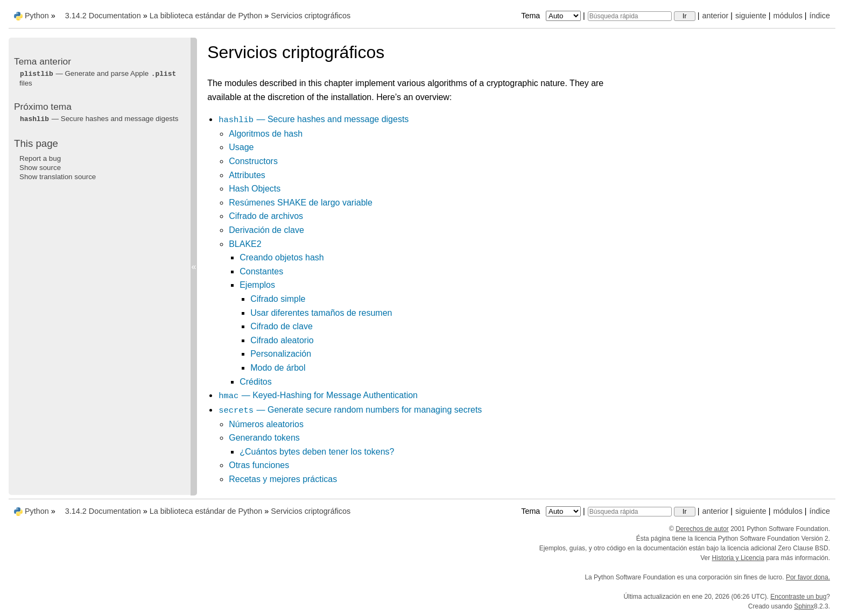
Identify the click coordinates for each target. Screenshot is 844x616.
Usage (241, 147)
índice (820, 16)
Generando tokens (264, 438)
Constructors (253, 161)
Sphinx (804, 606)
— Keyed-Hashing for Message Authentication (318, 395)
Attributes (247, 175)
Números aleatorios (266, 424)
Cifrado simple (278, 299)
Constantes (261, 271)
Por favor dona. (808, 577)
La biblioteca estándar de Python (206, 16)
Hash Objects (255, 189)
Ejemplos (257, 285)
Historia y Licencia (738, 558)
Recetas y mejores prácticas (283, 479)
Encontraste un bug (798, 597)
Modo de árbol (278, 368)
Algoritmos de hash (266, 134)
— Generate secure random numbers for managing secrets (350, 410)
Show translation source (58, 177)
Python (37, 16)
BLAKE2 (245, 244)
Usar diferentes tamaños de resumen (321, 313)
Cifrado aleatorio (282, 340)
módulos (787, 16)
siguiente (751, 16)
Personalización (281, 354)
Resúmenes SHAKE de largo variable (301, 203)
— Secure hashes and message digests (313, 119)
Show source (40, 168)
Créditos (256, 382)
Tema (552, 16)
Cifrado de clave (282, 326)
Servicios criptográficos (311, 16)
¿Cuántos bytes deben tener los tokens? (317, 452)
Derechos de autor (702, 529)
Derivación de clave (266, 230)
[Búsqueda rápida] (630, 16)
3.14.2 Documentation (103, 16)
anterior (716, 16)
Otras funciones (259, 465)
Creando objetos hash (282, 257)
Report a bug (40, 158)
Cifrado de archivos (266, 216)
